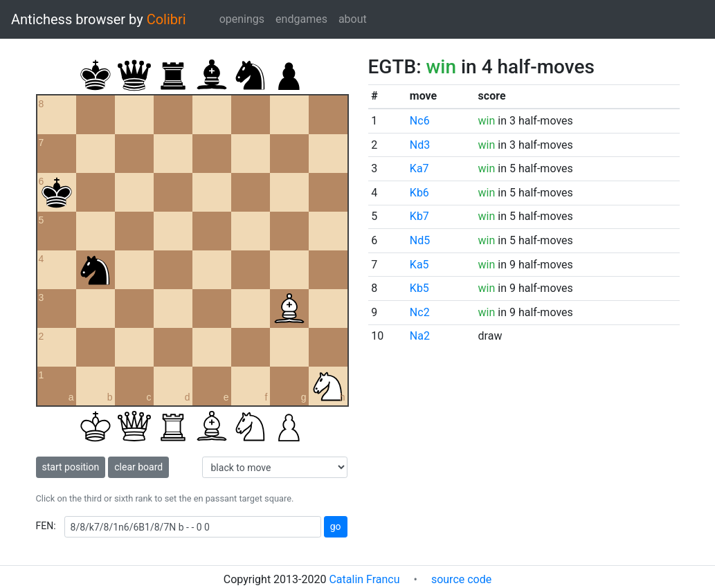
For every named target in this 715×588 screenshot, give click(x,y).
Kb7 (419, 216)
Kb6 (419, 193)
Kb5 (419, 288)
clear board (138, 467)
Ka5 (419, 265)
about (353, 19)
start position (71, 467)
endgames (301, 19)
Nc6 (420, 121)
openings (242, 19)
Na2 (420, 336)
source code (461, 579)
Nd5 (420, 240)
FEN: (46, 526)
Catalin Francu (364, 579)
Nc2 (420, 312)
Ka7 (419, 168)
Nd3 (420, 145)
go (336, 526)
